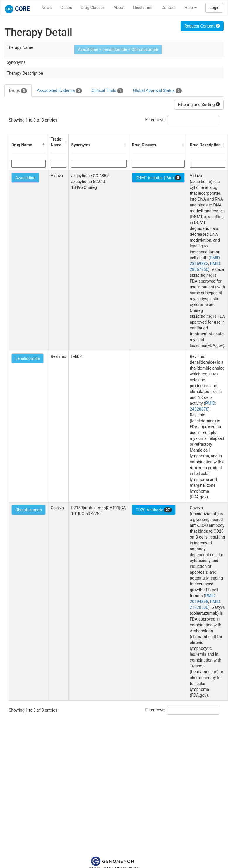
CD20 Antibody (154, 510)
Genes (66, 8)
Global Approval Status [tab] (157, 91)
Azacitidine (25, 178)
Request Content (202, 26)
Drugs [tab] (18, 91)
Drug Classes (93, 8)
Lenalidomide (28, 358)
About (119, 8)
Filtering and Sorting (199, 105)
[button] (44, 145)
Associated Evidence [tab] (59, 91)
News (46, 8)
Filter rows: (156, 120)
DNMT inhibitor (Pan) (158, 178)
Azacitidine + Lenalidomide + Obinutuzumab (118, 49)
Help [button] (191, 8)
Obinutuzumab (29, 510)
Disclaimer (143, 8)
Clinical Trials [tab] (108, 91)
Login (214, 8)
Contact (168, 8)
